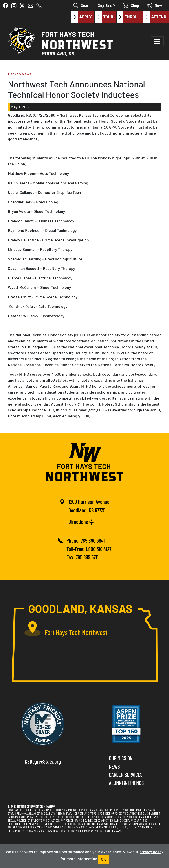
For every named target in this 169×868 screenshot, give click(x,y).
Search (83, 5)
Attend (155, 17)
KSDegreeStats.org (43, 761)
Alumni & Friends (126, 783)
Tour (104, 17)
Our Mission (121, 758)
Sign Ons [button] (108, 5)
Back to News (20, 74)
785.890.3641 (93, 540)
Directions (81, 521)
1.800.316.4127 (98, 549)
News (155, 5)
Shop (131, 5)
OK (103, 859)
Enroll (128, 17)
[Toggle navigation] (157, 41)
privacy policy (151, 851)
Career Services (126, 774)
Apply (82, 17)
